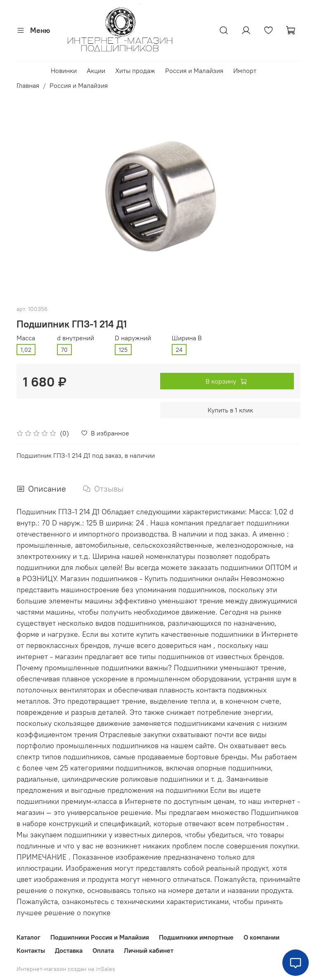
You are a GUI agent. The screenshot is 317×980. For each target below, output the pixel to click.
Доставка (69, 950)
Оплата (103, 950)
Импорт (245, 71)
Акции (96, 71)
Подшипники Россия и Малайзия (100, 937)
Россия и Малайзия (194, 71)
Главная (28, 85)
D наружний (133, 338)
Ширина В (187, 338)
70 (64, 350)
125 (123, 350)
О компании (261, 937)
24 (179, 350)
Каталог (28, 937)
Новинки (64, 71)
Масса (26, 338)
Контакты (31, 950)
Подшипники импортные (196, 937)
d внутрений (76, 338)
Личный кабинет (149, 950)
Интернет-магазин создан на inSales (66, 969)
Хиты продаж (135, 71)
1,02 (26, 350)
